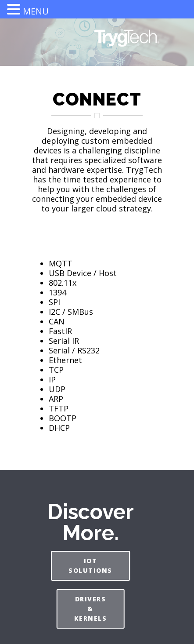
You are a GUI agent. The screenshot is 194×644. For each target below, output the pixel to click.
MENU (36, 11)
